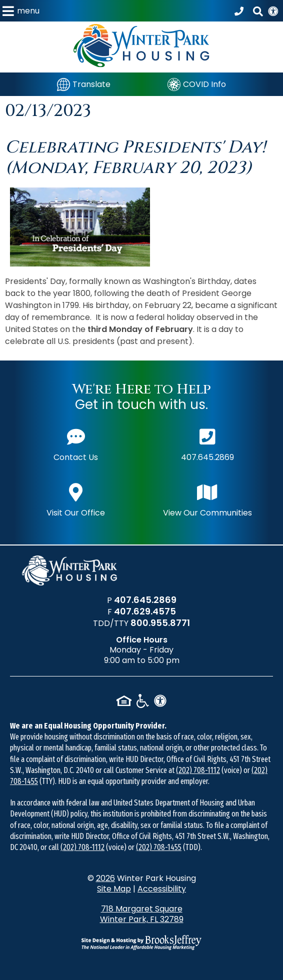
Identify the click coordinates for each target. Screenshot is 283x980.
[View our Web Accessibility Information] (273, 11)
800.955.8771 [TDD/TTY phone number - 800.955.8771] (160, 623)
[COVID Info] (197, 84)
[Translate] (84, 84)
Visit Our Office (76, 499)
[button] (21, 11)
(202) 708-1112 (198, 770)
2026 (105, 878)
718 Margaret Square (141, 914)
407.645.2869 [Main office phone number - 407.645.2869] (207, 444)
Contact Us (76, 444)
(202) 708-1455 (159, 847)
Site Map (114, 889)
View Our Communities (207, 499)
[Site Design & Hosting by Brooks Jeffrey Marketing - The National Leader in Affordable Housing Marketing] (141, 942)
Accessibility (162, 889)
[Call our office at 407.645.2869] (240, 11)
